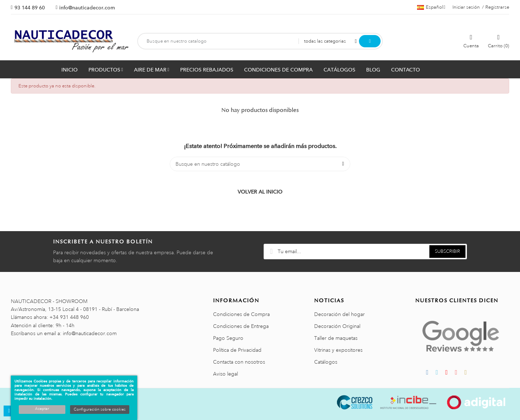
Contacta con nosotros (239, 362)
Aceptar (42, 409)
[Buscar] (260, 164)
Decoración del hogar (339, 314)
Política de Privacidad (237, 350)
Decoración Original (337, 326)
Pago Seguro (228, 338)
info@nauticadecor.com (87, 8)
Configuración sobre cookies (100, 410)
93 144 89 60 (30, 8)
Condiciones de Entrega (241, 326)
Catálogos (326, 362)
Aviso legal (226, 374)
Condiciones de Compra (241, 314)
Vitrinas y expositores (338, 350)
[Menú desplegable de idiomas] (431, 7)
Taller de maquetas (336, 338)
